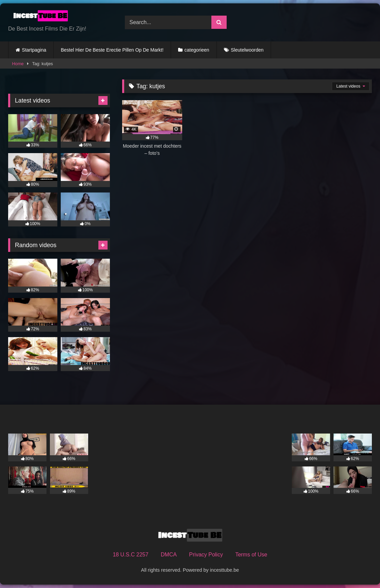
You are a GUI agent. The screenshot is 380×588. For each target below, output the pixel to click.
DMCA (169, 555)
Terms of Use (251, 555)
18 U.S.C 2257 (130, 555)
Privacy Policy (206, 555)
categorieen (197, 50)
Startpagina (34, 50)
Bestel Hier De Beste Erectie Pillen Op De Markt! (112, 50)
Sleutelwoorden (247, 50)
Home (18, 64)
